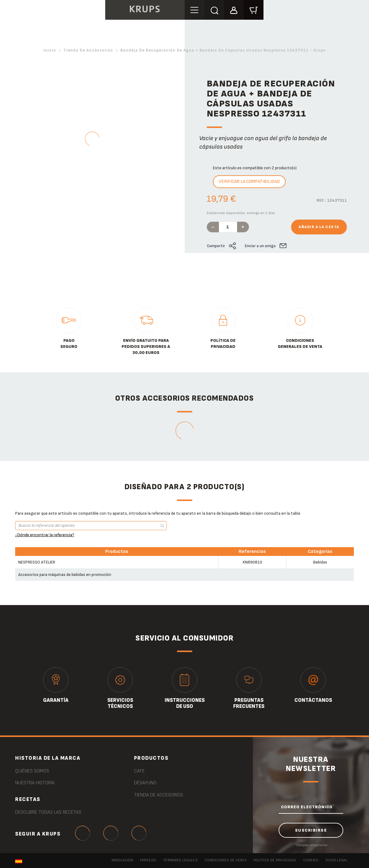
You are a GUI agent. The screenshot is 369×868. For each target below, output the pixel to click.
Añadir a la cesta (319, 227)
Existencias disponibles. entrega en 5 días (241, 213)
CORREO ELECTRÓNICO (308, 807)
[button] (234, 10)
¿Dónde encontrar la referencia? (45, 535)
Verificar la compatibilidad (249, 182)
